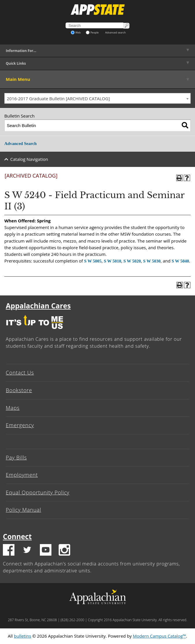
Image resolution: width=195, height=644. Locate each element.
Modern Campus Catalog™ (159, 636)
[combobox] (97, 98)
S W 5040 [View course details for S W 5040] (180, 261)
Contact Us (20, 373)
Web (76, 32)
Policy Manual (23, 510)
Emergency (20, 425)
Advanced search (115, 32)
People (92, 32)
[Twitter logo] (27, 551)
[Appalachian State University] (97, 10)
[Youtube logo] (46, 551)
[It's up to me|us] (35, 330)
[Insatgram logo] (64, 551)
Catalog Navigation (29, 159)
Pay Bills (16, 457)
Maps (13, 408)
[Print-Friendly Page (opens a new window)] (179, 178)
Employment (22, 475)
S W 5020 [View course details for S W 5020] (132, 261)
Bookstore (19, 390)
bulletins (23, 636)
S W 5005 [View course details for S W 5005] (93, 261)
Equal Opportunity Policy (38, 492)
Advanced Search (21, 144)
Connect (17, 536)
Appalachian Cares (38, 306)
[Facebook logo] (9, 551)
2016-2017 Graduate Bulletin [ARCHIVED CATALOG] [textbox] (58, 98)
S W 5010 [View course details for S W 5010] (112, 261)
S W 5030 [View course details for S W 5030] (152, 261)
